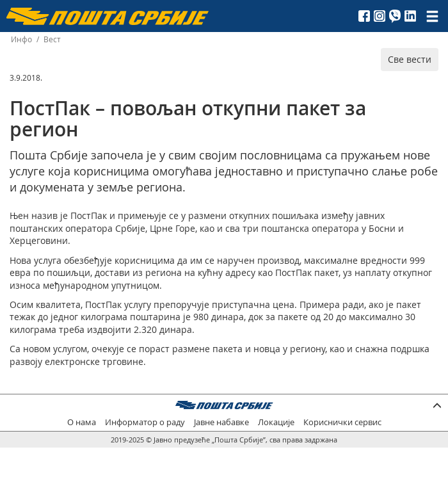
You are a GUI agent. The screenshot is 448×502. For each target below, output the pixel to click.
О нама (82, 422)
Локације (276, 422)
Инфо (21, 39)
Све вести (410, 59)
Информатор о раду (145, 422)
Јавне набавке (221, 422)
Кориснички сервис (342, 422)
